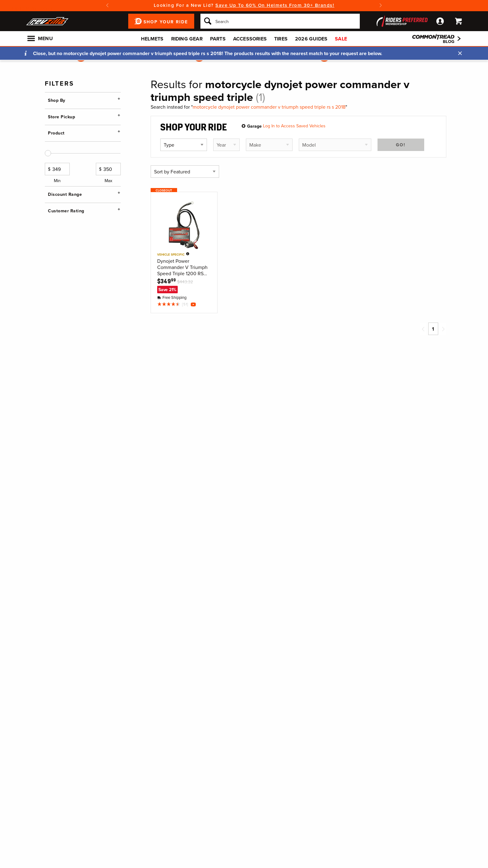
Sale (341, 39)
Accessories (250, 39)
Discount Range (65, 277)
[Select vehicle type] (184, 145)
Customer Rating (66, 323)
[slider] (48, 237)
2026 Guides (311, 39)
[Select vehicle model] (335, 145)
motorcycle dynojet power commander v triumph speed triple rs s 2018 (269, 107)
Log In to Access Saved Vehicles (294, 126)
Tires (281, 39)
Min (57, 257)
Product (56, 176)
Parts (218, 39)
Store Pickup (61, 146)
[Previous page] (423, 329)
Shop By (57, 100)
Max (108, 257)
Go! (401, 145)
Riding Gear (187, 39)
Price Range (61, 221)
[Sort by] (185, 172)
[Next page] (443, 329)
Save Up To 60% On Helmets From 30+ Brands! (275, 5)
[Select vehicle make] (269, 145)
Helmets (152, 39)
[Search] (280, 21)
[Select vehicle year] (226, 145)
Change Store (62, 162)
